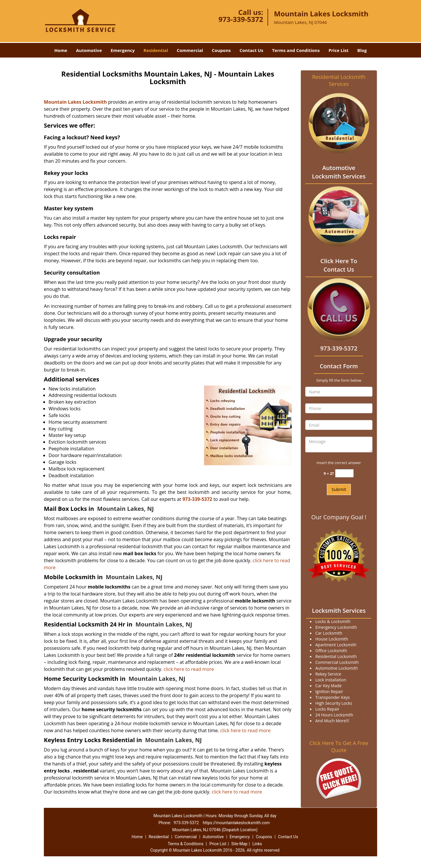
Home (61, 50)
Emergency (123, 50)
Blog (362, 50)
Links (257, 844)
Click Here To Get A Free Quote (339, 747)
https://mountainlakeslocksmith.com (236, 823)
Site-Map (239, 844)
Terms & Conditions (186, 844)
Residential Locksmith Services (339, 80)
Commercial (190, 50)
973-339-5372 (241, 19)
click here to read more (189, 669)
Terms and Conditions (296, 50)
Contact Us (251, 50)
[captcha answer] (344, 473)
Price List (339, 50)
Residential (156, 50)
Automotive (89, 50)
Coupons (221, 50)
